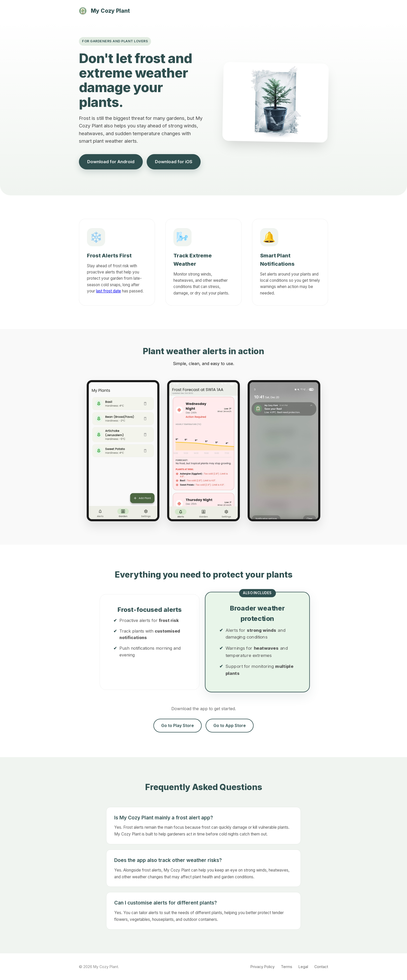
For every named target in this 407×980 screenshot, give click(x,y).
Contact (321, 967)
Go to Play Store (178, 725)
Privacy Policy (263, 967)
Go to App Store (230, 725)
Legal (303, 967)
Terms (287, 967)
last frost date (108, 291)
